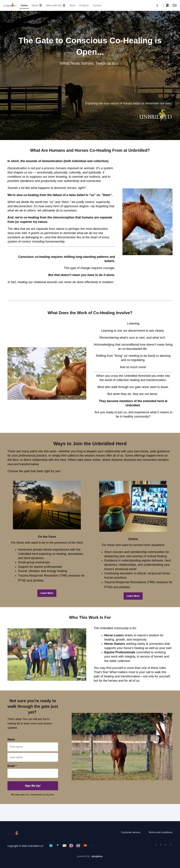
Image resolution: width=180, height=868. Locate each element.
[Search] (157, 5)
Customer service (131, 832)
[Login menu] (175, 5)
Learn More (47, 593)
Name (11, 739)
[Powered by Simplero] (90, 856)
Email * (12, 766)
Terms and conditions (161, 832)
